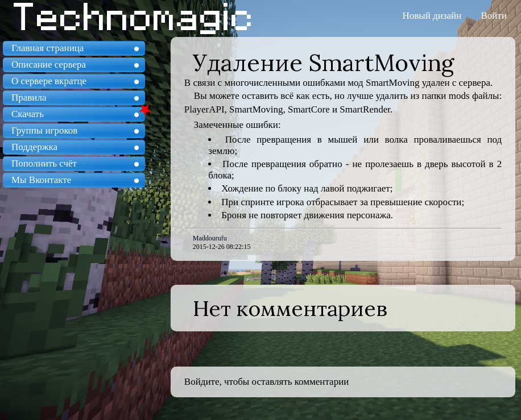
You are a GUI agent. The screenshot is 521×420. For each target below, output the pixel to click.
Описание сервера (49, 65)
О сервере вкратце (49, 81)
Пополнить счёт (44, 163)
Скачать (28, 114)
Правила (29, 97)
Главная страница (47, 48)
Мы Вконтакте (41, 180)
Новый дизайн (432, 16)
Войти (494, 16)
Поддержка (34, 147)
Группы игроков (44, 130)
